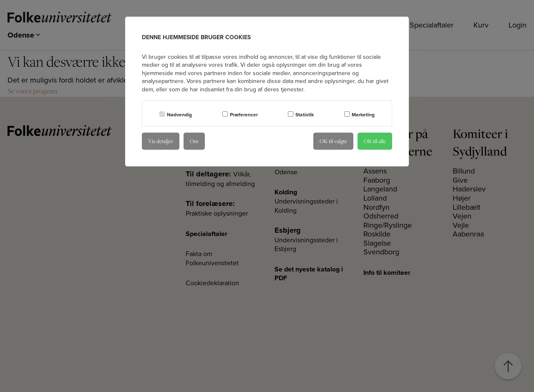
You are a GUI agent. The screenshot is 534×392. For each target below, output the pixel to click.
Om (194, 141)
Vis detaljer (161, 141)
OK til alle (375, 141)
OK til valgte (333, 141)
